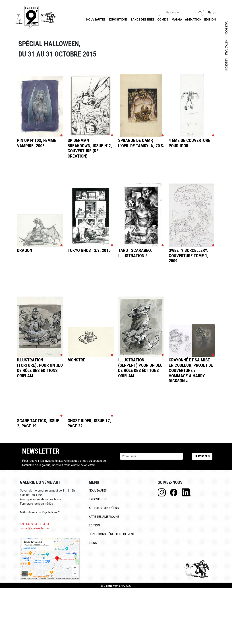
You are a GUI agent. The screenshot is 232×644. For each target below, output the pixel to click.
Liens (93, 543)
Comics (163, 20)
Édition (210, 20)
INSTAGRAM (226, 47)
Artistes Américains (104, 517)
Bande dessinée (142, 20)
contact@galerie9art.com (36, 528)
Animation (193, 20)
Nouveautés (96, 20)
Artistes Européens (104, 508)
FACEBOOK (226, 28)
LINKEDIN (226, 65)
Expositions (118, 20)
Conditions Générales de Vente (112, 534)
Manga (177, 20)
